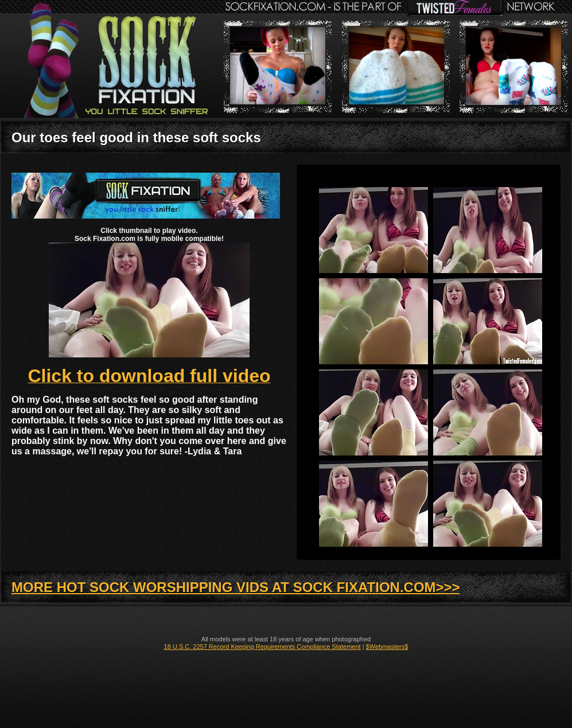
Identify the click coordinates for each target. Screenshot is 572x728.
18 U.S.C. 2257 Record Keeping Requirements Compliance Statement (262, 647)
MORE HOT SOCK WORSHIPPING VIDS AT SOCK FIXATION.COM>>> (236, 587)
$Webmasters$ (387, 647)
